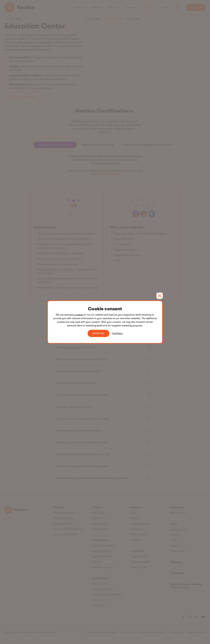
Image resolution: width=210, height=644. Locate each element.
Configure (117, 333)
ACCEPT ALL (98, 333)
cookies (79, 315)
